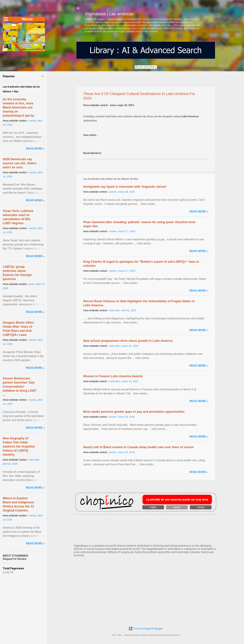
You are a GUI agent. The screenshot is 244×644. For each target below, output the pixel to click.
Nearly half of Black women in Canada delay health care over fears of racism (138, 447)
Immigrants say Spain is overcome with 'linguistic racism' (125, 187)
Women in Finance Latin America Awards (113, 376)
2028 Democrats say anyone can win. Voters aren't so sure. (20, 163)
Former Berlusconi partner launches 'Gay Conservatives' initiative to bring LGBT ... (20, 387)
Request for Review (14, 559)
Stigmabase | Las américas (109, 14)
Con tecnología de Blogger (146, 629)
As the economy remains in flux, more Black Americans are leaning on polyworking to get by (18, 107)
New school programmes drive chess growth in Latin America (128, 341)
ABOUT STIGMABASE (16, 556)
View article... (91, 135)
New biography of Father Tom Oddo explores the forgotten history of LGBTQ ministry (19, 446)
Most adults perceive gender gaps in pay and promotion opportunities (134, 412)
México (146, 529)
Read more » (199, 212)
